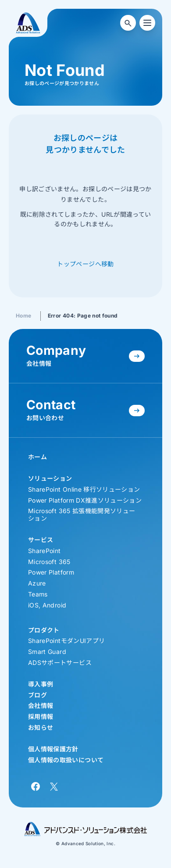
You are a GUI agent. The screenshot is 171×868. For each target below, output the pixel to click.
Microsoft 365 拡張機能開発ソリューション (82, 514)
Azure (37, 583)
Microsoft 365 (49, 562)
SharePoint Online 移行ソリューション (84, 489)
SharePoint (45, 551)
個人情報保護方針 (53, 749)
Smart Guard (47, 652)
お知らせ (41, 727)
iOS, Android (47, 605)
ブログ (37, 695)
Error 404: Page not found (83, 316)
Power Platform (51, 572)
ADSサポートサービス (60, 663)
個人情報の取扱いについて (66, 760)
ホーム (37, 457)
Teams (38, 594)
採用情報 (41, 716)
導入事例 (41, 684)
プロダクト (44, 630)
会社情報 (41, 705)
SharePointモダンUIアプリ (66, 641)
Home (23, 316)
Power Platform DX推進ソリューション (85, 500)
